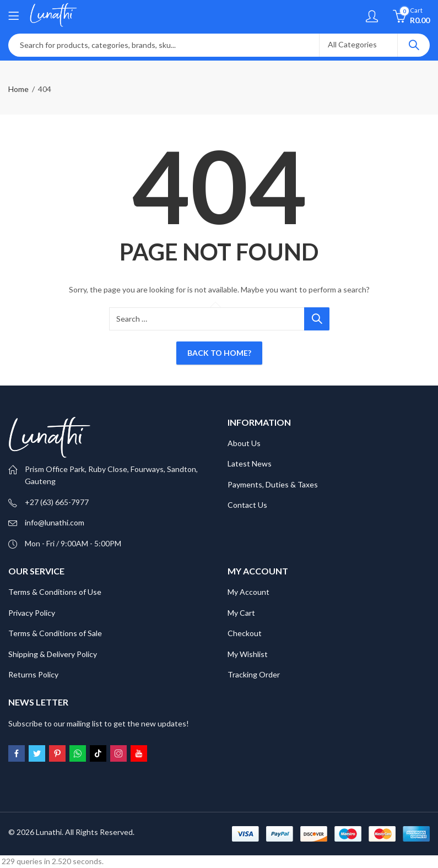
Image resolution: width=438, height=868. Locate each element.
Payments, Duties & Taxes (273, 484)
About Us (244, 443)
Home (18, 89)
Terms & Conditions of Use (55, 592)
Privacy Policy (32, 613)
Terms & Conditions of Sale (55, 633)
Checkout (245, 633)
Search (414, 45)
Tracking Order (254, 674)
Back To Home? (219, 353)
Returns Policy (33, 674)
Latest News (250, 463)
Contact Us (247, 505)
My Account (248, 592)
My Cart (241, 613)
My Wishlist (248, 654)
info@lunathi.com (55, 522)
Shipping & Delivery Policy (53, 654)
